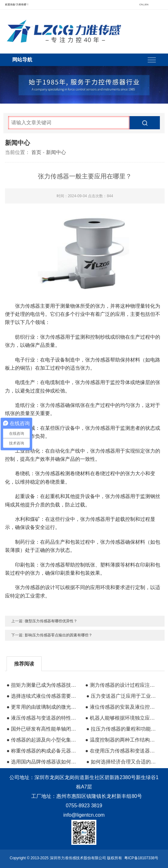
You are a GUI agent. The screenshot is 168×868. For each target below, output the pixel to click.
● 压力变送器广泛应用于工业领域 (123, 696)
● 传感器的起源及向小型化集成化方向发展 (43, 740)
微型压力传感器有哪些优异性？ (51, 621)
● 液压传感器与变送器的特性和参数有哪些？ (43, 718)
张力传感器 (53, 405)
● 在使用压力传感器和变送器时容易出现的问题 (122, 751)
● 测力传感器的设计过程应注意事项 (122, 685)
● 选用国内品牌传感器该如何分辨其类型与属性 (43, 762)
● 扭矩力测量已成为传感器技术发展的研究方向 (43, 685)
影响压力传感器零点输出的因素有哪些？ (59, 635)
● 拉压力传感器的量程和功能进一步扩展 (123, 729)
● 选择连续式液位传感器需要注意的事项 (43, 696)
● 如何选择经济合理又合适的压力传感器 (123, 762)
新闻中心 (56, 152)
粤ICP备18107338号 (141, 858)
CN (141, 5)
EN (147, 5)
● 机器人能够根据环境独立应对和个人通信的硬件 (122, 718)
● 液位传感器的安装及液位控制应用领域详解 (122, 707)
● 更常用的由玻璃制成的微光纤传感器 (43, 707)
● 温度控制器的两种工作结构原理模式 (122, 740)
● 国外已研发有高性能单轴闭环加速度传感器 (43, 729)
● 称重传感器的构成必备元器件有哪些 (43, 751)
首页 (36, 152)
